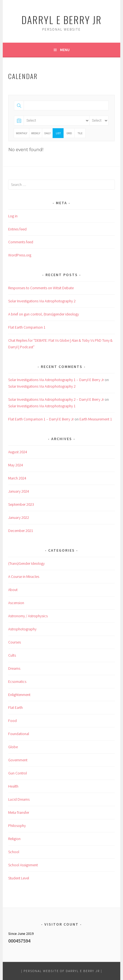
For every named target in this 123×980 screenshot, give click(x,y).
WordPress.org (20, 255)
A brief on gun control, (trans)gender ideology (44, 314)
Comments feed (21, 242)
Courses (15, 642)
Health (13, 786)
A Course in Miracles (24, 577)
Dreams (14, 668)
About (13, 590)
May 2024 (16, 465)
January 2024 (19, 491)
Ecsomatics (17, 681)
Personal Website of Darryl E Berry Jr (62, 971)
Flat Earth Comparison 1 (27, 327)
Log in (13, 216)
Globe (13, 747)
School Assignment (23, 865)
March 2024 (17, 478)
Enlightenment (19, 695)
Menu (65, 50)
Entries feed (17, 229)
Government (18, 760)
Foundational (19, 734)
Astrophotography (22, 629)
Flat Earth (15, 707)
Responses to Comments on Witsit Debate (41, 288)
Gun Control (18, 773)
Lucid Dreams (19, 799)
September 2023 (21, 504)
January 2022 (19, 517)
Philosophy (17, 826)
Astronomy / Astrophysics (28, 616)
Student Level (19, 878)
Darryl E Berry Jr (62, 20)
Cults (12, 655)
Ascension (16, 603)
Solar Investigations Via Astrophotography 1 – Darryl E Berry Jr (56, 380)
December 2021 (21, 531)
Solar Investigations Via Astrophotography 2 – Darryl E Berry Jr (56, 399)
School (14, 852)
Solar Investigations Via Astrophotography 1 (42, 406)
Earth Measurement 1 (96, 419)
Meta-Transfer (19, 812)
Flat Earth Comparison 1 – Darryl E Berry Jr (41, 419)
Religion (14, 839)
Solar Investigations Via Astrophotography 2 (42, 301)
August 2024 (18, 452)
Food (12, 721)
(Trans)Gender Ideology (26, 563)
